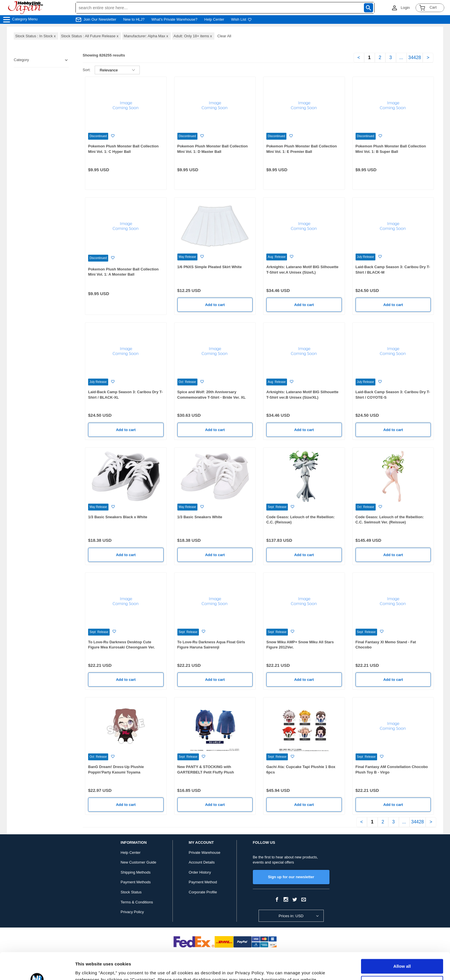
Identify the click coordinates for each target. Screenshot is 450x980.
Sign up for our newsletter (291, 877)
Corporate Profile (203, 892)
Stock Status (131, 892)
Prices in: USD (291, 916)
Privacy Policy (132, 912)
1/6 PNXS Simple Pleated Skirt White (210, 267)
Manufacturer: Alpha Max (146, 36)
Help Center (214, 19)
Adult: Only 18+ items (193, 36)
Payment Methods (136, 882)
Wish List (241, 19)
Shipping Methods (135, 872)
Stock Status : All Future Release (90, 36)
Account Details (202, 862)
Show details (89, 969)
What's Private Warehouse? (174, 19)
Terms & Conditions (137, 902)
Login (405, 8)
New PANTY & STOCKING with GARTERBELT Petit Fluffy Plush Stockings (206, 772)
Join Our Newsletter (100, 19)
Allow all (402, 939)
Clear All (224, 36)
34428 (415, 58)
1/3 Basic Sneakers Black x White (118, 517)
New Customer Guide (138, 862)
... (401, 58)
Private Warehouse (205, 853)
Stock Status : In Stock (36, 36)
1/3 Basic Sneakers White (200, 517)
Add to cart (215, 305)
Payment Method (203, 882)
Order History (200, 872)
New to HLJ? (134, 19)
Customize (402, 956)
